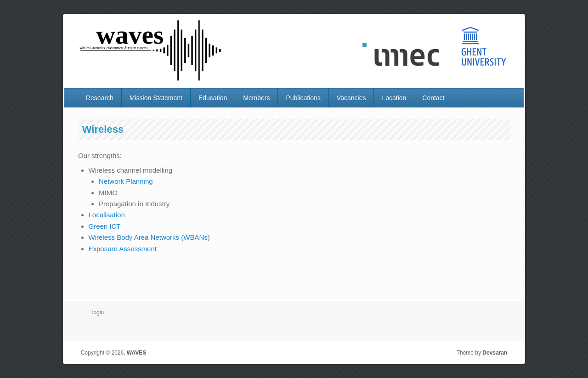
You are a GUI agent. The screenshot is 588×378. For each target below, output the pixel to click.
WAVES (136, 353)
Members (256, 98)
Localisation (107, 215)
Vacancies (351, 98)
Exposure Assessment (123, 249)
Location (394, 98)
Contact (433, 98)
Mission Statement (156, 98)
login (98, 312)
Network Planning (126, 181)
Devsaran (495, 353)
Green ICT (105, 226)
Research (100, 98)
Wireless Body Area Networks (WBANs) (149, 237)
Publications (303, 98)
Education (213, 98)
